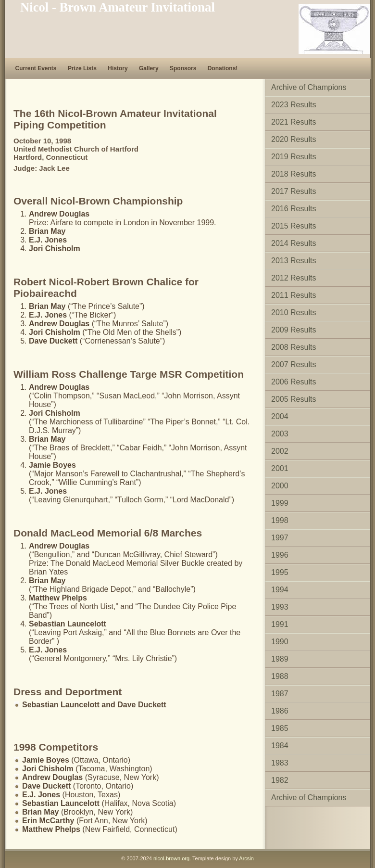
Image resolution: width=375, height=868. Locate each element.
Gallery (149, 68)
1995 (280, 572)
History (118, 68)
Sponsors (183, 68)
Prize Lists (82, 68)
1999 (280, 503)
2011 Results (294, 295)
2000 (280, 486)
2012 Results (294, 278)
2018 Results (294, 174)
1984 (280, 746)
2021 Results (294, 122)
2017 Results (294, 191)
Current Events (36, 68)
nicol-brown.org (171, 858)
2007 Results (294, 364)
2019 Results (294, 157)
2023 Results (294, 105)
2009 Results (294, 330)
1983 (280, 763)
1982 (280, 780)
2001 (280, 468)
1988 (280, 676)
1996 (280, 555)
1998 (280, 520)
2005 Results (294, 399)
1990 (280, 642)
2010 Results (294, 313)
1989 (280, 659)
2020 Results (294, 139)
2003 (280, 434)
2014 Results (294, 243)
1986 (280, 711)
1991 (280, 624)
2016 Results (294, 209)
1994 (280, 590)
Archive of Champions (309, 87)
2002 (280, 451)
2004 (280, 416)
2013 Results (294, 261)
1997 (280, 538)
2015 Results (294, 226)
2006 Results (294, 382)
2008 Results (294, 347)
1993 (280, 607)
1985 (280, 728)
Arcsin (246, 858)
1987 (280, 694)
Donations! (223, 68)
